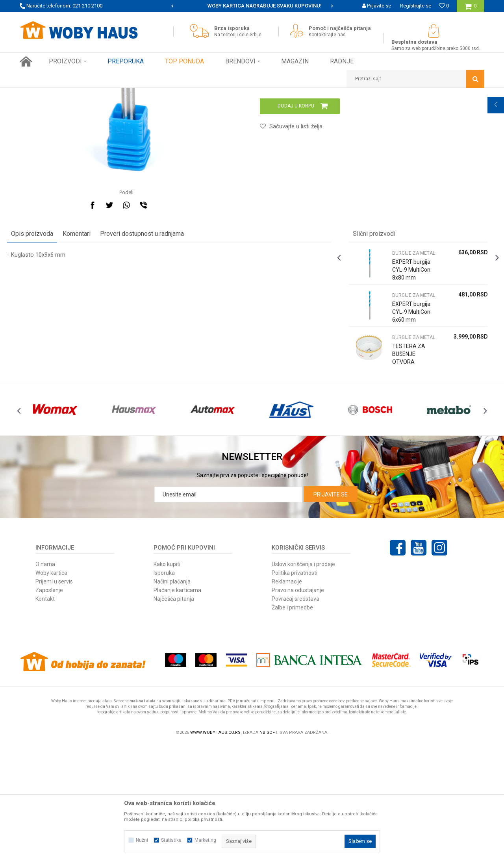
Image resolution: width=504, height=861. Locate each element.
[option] (252, 6)
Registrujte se (416, 6)
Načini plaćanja (172, 698)
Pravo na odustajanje (298, 706)
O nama (45, 680)
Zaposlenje (49, 706)
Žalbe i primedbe (292, 724)
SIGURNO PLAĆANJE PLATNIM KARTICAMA (251, 6)
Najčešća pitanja (174, 715)
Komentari (89, 336)
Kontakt (45, 715)
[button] (415, 79)
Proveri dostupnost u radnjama (155, 336)
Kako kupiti (167, 680)
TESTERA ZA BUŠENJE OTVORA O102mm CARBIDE (404, 464)
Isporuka (164, 689)
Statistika (171, 840)
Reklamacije (287, 698)
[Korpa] (471, 9)
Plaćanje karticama (177, 706)
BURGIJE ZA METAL (182, 94)
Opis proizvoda (45, 336)
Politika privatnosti (295, 689)
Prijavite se (331, 611)
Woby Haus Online (40, 94)
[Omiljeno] (444, 6)
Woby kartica (51, 689)
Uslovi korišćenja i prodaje (303, 680)
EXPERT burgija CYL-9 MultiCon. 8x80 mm (404, 376)
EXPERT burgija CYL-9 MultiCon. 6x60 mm (404, 418)
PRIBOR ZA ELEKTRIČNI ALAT (123, 94)
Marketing (205, 840)
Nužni (142, 840)
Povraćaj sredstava (296, 715)
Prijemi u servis (54, 698)
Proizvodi (75, 94)
